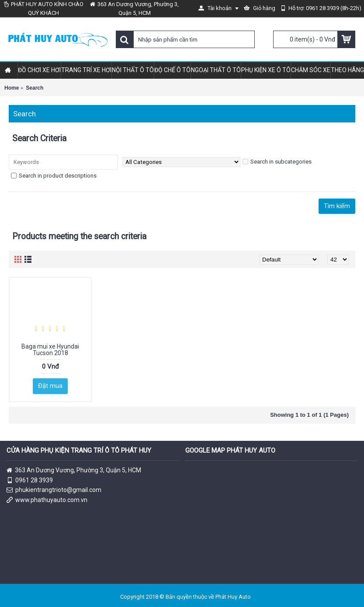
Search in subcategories (277, 162)
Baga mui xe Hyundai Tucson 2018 (50, 350)
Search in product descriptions (54, 176)
